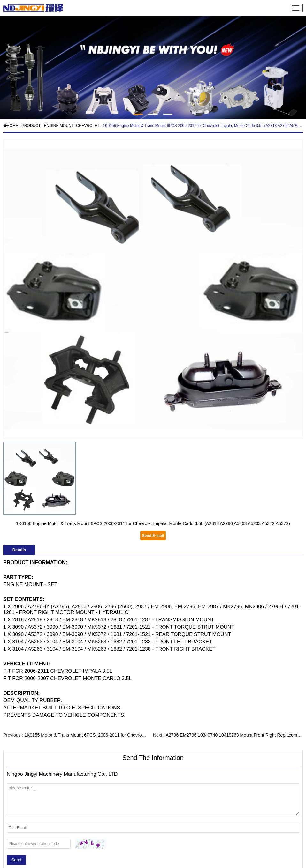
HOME (11, 126)
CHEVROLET (88, 126)
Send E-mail (153, 536)
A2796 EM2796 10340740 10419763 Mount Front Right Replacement (235, 735)
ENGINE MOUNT (59, 126)
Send (16, 860)
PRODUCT (31, 126)
